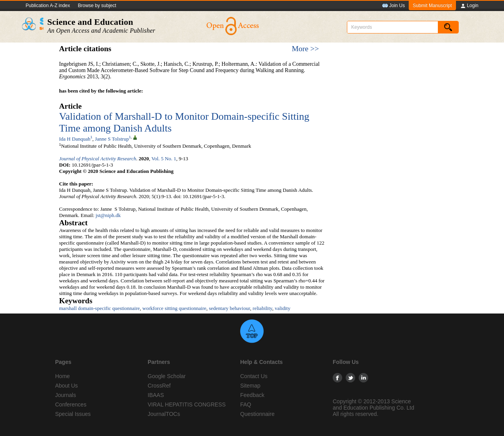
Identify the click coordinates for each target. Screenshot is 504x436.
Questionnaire (257, 414)
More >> (305, 49)
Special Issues (73, 414)
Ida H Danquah (75, 139)
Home (62, 376)
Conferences (71, 404)
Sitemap (250, 386)
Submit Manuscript (432, 6)
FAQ (246, 404)
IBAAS (156, 395)
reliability (263, 308)
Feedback (252, 395)
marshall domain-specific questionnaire (99, 308)
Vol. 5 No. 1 (164, 159)
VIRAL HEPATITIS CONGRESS (187, 404)
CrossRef (159, 386)
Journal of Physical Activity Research (98, 159)
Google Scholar (167, 376)
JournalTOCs (164, 414)
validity (283, 308)
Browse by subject (97, 6)
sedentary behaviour (230, 308)
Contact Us (254, 376)
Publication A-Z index (48, 6)
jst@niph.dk (108, 215)
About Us (67, 386)
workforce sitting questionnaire (174, 308)
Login (469, 6)
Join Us (393, 6)
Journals (66, 395)
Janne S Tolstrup (112, 139)
